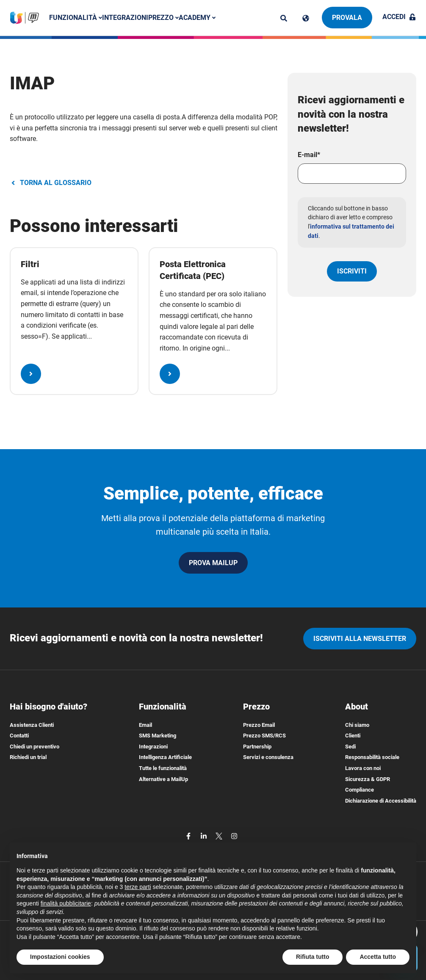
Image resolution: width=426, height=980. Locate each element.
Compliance (360, 790)
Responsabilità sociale (372, 757)
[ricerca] (284, 18)
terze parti (138, 887)
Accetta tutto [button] (378, 957)
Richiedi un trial (28, 757)
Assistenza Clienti (32, 725)
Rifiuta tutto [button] (313, 957)
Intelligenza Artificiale (165, 757)
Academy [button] (197, 18)
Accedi (399, 17)
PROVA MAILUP (213, 563)
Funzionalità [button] (76, 18)
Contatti (19, 736)
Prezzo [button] (163, 18)
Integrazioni (125, 18)
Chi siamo (357, 725)
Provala (347, 18)
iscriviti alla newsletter (360, 639)
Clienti (353, 736)
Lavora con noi (363, 768)
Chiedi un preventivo (35, 747)
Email (145, 725)
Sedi (350, 747)
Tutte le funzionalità (163, 768)
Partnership (257, 747)
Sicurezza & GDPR (368, 779)
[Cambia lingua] (306, 18)
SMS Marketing (158, 736)
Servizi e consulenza (268, 757)
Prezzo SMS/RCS (264, 736)
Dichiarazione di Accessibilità (381, 801)
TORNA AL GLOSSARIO (51, 183)
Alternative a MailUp (163, 779)
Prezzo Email (259, 725)
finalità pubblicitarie (66, 903)
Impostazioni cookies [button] (60, 957)
